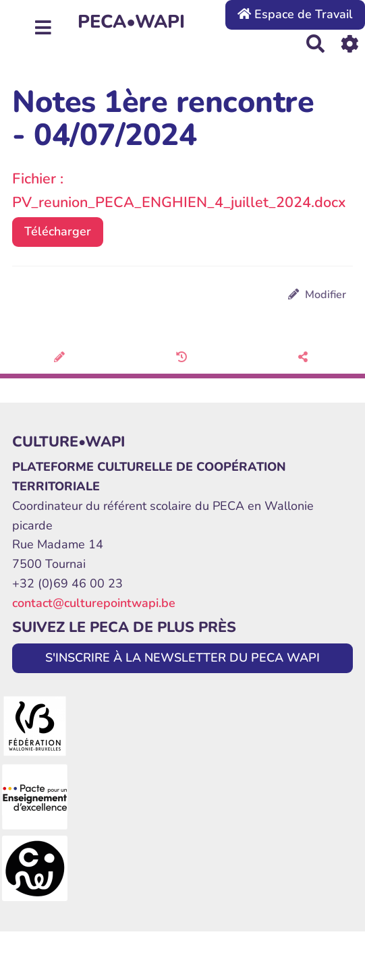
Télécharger (58, 231)
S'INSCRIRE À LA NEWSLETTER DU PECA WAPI (182, 658)
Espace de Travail (295, 14)
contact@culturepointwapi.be (94, 603)
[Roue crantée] (350, 44)
